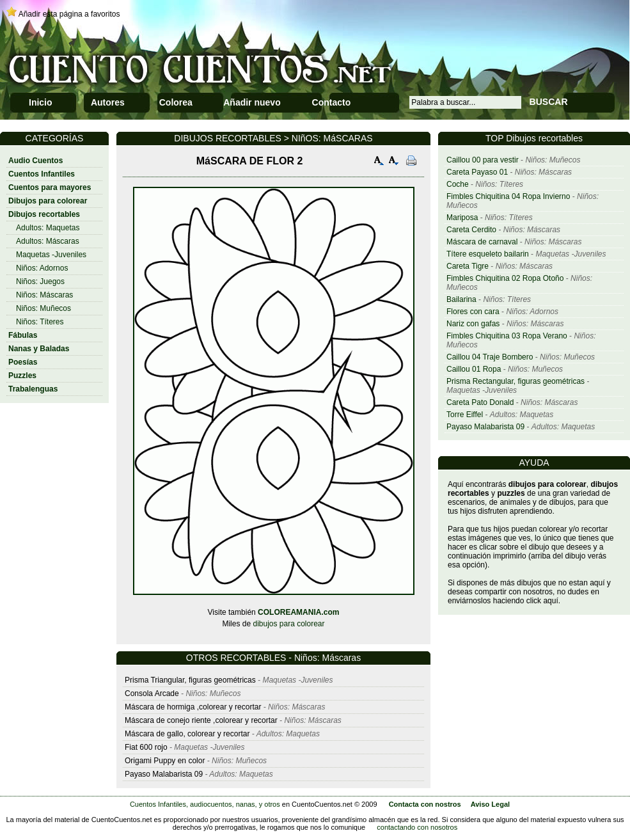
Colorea (176, 102)
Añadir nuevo (252, 102)
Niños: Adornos (42, 268)
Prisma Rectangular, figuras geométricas (516, 381)
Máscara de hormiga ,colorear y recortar (193, 707)
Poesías (23, 362)
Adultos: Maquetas (48, 228)
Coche (458, 184)
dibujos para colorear (288, 624)
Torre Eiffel (465, 415)
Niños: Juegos (40, 281)
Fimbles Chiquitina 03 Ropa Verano (507, 336)
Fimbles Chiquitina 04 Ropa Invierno (508, 196)
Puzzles (22, 376)
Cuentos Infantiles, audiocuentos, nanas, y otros (205, 804)
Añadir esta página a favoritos (69, 14)
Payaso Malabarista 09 (485, 427)
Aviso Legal (490, 804)
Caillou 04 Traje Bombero (490, 357)
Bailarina (461, 299)
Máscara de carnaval (482, 242)
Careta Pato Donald (480, 402)
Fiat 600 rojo (146, 747)
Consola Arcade (152, 693)
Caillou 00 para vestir (483, 160)
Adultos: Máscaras (48, 241)
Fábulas (23, 335)
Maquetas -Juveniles (51, 255)
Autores (108, 102)
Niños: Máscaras (44, 295)
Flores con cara (473, 312)
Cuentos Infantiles (42, 174)
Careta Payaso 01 (477, 172)
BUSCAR (549, 102)
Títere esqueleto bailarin (488, 254)
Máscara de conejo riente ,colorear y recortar (201, 720)
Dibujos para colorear (48, 201)
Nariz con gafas (473, 324)
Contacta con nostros (425, 804)
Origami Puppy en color (165, 761)
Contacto (332, 102)
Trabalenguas (33, 389)
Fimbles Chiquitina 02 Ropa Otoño (505, 278)
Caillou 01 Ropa (474, 369)
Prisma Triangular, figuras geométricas (190, 680)
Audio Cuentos (35, 161)
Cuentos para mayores (50, 187)
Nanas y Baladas (39, 349)
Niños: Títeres (40, 322)
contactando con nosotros (417, 827)
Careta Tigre (468, 266)
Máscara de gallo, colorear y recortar (187, 734)
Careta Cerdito (471, 230)
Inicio (41, 102)
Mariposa (462, 218)
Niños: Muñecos (43, 308)
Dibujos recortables (44, 214)
